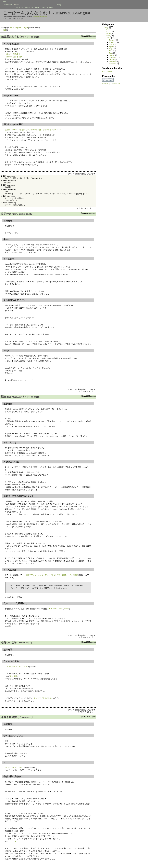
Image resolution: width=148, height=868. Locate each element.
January (112, 40)
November (113, 62)
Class (43, 8)
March (111, 44)
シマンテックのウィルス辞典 (16, 667)
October (112, 59)
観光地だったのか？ (13, 397)
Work (108, 31)
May (111, 49)
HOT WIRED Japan (56, 609)
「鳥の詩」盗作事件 (12, 54)
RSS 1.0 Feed (107, 71)
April (111, 46)
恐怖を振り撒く (10, 717)
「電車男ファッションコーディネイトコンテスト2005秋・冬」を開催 (51, 575)
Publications (29, 8)
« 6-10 (4, 30)
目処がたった (9, 214)
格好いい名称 (9, 643)
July (111, 53)
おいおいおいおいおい (13, 768)
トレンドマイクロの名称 (42, 698)
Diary (16, 28)
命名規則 (13, 676)
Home (11, 28)
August (25, 28)
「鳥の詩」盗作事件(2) (13, 57)
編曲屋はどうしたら (13, 37)
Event (37, 8)
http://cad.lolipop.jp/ (40, 16)
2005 (20, 28)
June (111, 51)
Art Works (20, 8)
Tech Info (50, 8)
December (113, 64)
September (113, 57)
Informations (8, 5)
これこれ (13, 841)
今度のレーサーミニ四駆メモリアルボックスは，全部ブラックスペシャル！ (34, 130)
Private (108, 33)
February (112, 42)
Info (107, 29)
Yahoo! (67, 609)
